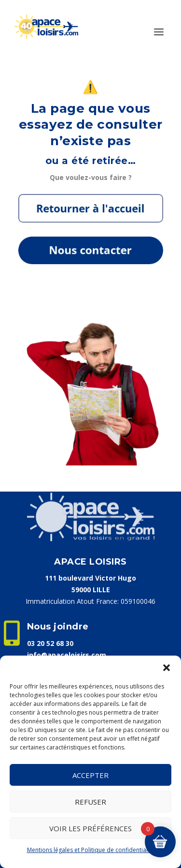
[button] (167, 668)
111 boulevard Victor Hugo (90, 578)
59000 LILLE (91, 590)
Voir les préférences (90, 828)
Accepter (90, 775)
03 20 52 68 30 (50, 643)
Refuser (90, 802)
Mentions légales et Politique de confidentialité (91, 850)
